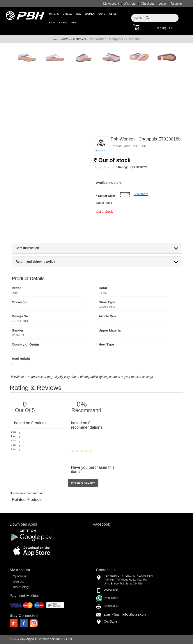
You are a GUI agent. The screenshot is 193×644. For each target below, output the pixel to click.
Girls (113, 14)
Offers (54, 14)
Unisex (67, 14)
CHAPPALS (80, 33)
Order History (21, 581)
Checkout (147, 4)
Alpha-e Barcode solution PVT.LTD (50, 633)
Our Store (111, 616)
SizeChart (141, 189)
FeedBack (62, 640)
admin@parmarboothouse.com (125, 609)
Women (90, 14)
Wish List (130, 4)
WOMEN (65, 33)
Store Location (27, 640)
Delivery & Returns (125, 640)
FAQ (108, 640)
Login (162, 4)
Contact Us (46, 640)
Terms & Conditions (151, 640)
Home (55, 33)
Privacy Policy (174, 640)
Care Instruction (27, 243)
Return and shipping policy (35, 256)
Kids (52, 23)
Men (78, 14)
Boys (102, 14)
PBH (74, 23)
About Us (78, 640)
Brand (63, 23)
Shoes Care (94, 640)
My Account (111, 4)
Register (176, 4)
